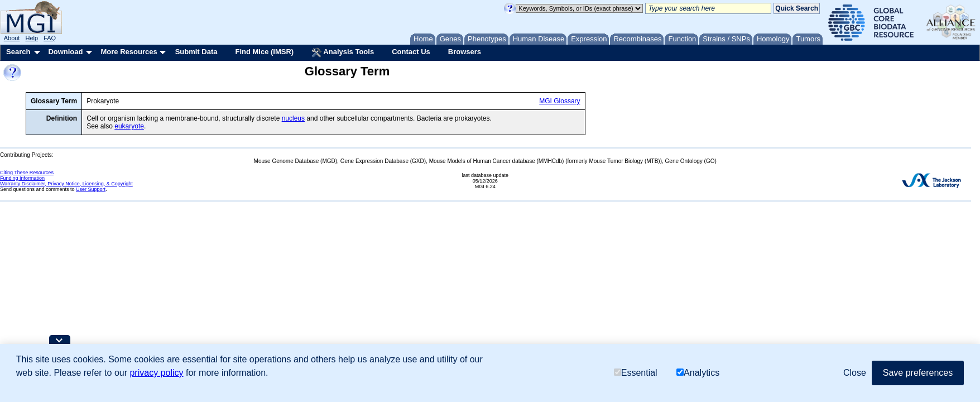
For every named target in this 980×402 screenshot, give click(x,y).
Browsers (465, 52)
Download (65, 52)
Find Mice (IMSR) (264, 52)
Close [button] (855, 373)
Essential (636, 373)
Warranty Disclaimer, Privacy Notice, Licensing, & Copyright (66, 184)
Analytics (698, 373)
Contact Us (411, 52)
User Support (91, 189)
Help (32, 38)
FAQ (50, 38)
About (12, 38)
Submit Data (196, 52)
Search (18, 52)
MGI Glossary (559, 101)
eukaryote (129, 126)
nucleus (293, 118)
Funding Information (22, 178)
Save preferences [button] (918, 373)
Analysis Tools (343, 52)
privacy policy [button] (156, 373)
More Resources (129, 52)
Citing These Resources (27, 173)
